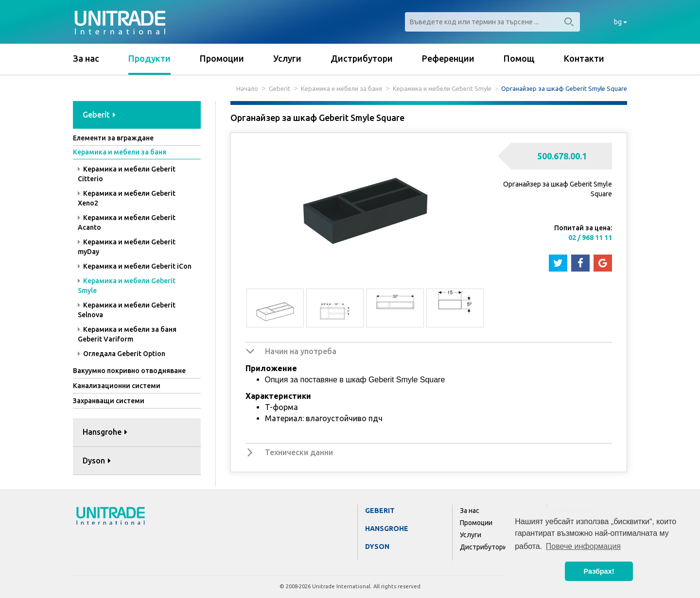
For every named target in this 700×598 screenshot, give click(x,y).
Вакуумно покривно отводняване (129, 371)
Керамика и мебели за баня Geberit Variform (127, 334)
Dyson (377, 547)
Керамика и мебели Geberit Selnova (127, 310)
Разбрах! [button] (599, 571)
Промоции (222, 58)
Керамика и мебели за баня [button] (120, 152)
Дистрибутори (362, 58)
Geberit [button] (99, 115)
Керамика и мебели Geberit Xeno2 (127, 198)
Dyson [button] (97, 461)
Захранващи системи (109, 401)
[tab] (137, 115)
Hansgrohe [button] (105, 432)
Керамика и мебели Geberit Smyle (442, 88)
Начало (247, 88)
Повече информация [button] (583, 546)
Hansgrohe (387, 529)
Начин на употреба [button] (301, 351)
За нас (86, 58)
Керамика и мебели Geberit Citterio (127, 174)
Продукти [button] (149, 58)
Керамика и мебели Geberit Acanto (127, 222)
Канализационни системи (117, 386)
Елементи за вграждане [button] (113, 138)
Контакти (584, 58)
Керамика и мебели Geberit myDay (127, 247)
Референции (448, 58)
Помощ (519, 58)
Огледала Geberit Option (122, 354)
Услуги (287, 58)
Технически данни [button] (299, 452)
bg (621, 22)
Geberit (280, 88)
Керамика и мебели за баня (341, 88)
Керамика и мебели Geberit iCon (135, 266)
